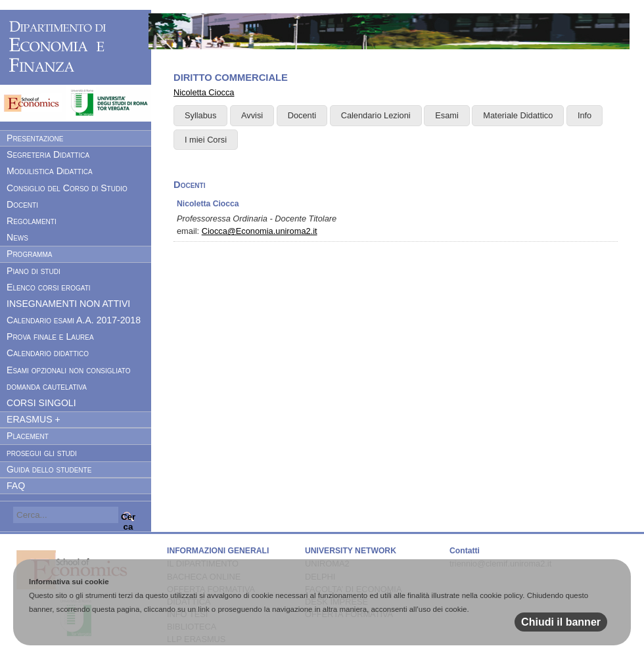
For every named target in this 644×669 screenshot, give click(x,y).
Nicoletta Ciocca (204, 92)
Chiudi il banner (561, 622)
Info (585, 115)
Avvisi (252, 115)
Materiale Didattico (518, 115)
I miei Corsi (206, 140)
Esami (447, 115)
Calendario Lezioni (376, 115)
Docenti (302, 115)
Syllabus (200, 115)
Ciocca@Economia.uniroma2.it (260, 231)
